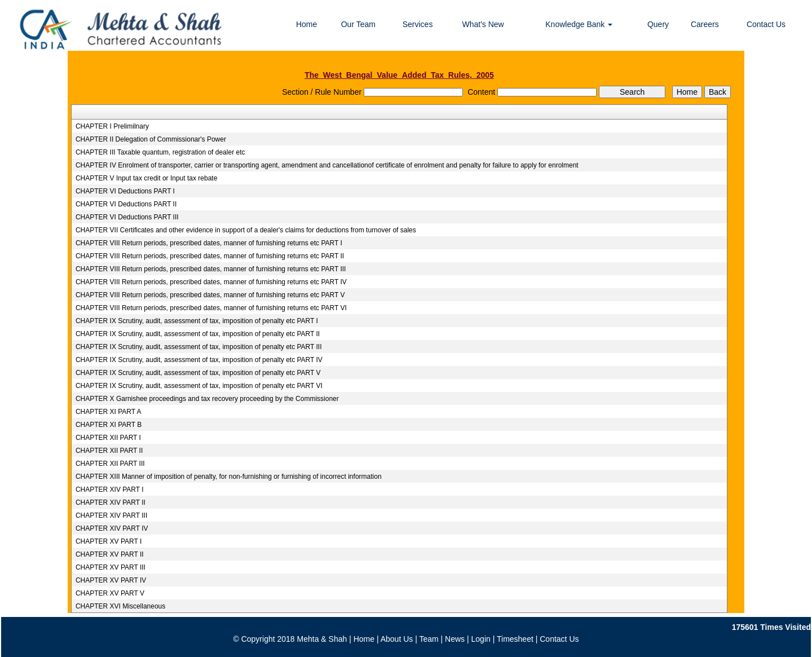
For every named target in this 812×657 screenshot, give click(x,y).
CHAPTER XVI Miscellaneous (120, 606)
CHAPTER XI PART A (109, 412)
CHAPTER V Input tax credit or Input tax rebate (146, 178)
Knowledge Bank (579, 24)
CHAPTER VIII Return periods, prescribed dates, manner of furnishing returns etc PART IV (211, 282)
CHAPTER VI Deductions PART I (125, 191)
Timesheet (515, 639)
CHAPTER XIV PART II (111, 502)
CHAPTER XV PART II (110, 554)
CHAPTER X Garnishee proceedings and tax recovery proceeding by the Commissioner (207, 399)
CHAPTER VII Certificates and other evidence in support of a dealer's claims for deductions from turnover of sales (246, 230)
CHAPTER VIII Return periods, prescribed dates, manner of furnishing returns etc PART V (210, 295)
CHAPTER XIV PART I (110, 490)
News (455, 639)
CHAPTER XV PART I (109, 541)
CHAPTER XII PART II (109, 451)
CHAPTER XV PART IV (111, 580)
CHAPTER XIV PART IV (112, 528)
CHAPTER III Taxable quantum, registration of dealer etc (160, 152)
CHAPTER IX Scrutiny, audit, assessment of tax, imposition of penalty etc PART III (199, 347)
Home (306, 24)
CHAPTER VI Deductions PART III (127, 217)
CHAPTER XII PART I (108, 438)
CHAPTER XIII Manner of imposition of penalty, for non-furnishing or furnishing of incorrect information (229, 477)
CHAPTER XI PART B (109, 425)
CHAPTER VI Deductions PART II (126, 204)
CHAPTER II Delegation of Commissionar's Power (151, 139)
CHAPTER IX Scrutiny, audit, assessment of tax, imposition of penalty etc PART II (198, 334)
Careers (705, 24)
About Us (397, 639)
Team (429, 639)
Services (418, 24)
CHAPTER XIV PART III (111, 515)
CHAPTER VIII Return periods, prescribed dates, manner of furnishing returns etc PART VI (211, 308)
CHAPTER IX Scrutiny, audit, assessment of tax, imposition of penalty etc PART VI (199, 386)
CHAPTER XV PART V (110, 593)
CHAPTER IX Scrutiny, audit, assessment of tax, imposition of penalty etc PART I (197, 321)
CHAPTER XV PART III (111, 567)
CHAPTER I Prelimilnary (112, 126)
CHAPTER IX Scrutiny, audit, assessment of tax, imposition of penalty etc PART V (198, 373)
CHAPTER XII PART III (110, 464)
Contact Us (766, 24)
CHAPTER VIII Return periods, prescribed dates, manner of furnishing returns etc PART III (211, 269)
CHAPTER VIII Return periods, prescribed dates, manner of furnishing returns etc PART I (209, 243)
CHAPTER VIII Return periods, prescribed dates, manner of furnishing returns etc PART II (210, 256)
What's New (483, 24)
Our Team (358, 24)
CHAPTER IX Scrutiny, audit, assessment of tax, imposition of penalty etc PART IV (199, 360)
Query (658, 24)
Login (481, 639)
